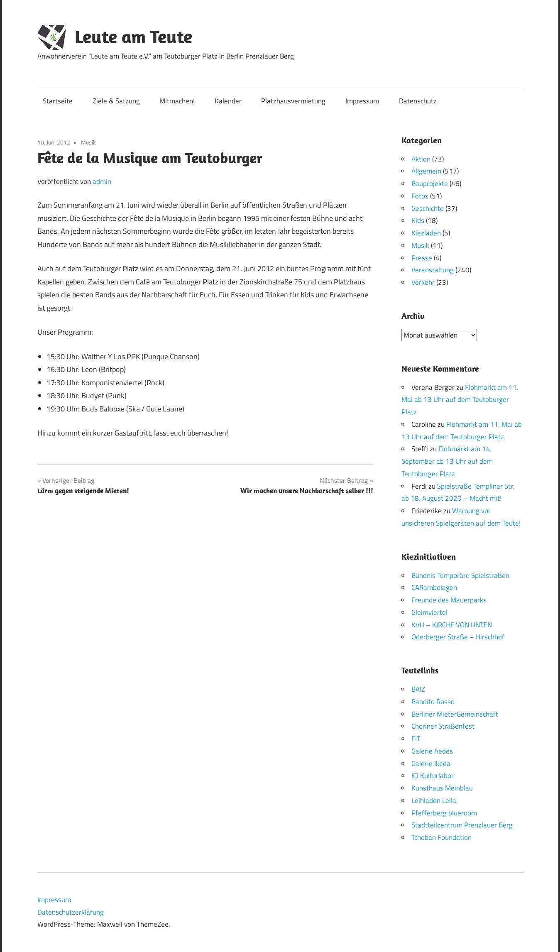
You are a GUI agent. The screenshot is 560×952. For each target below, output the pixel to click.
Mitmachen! (177, 101)
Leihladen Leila (434, 800)
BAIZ (418, 689)
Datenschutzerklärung (71, 912)
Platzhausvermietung (293, 101)
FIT (416, 739)
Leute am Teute (133, 37)
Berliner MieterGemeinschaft (455, 714)
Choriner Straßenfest (443, 726)
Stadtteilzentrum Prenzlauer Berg (462, 825)
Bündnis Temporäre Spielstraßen (460, 575)
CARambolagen (434, 587)
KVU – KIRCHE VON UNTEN (452, 624)
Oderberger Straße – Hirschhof (458, 637)
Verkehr (423, 282)
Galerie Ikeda (431, 763)
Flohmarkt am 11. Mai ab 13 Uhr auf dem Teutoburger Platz (460, 399)
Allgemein (426, 171)
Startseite (58, 101)
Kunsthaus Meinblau (442, 788)
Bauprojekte (430, 184)
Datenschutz (418, 101)
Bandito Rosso (433, 701)
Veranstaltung (433, 270)
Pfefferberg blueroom (444, 813)
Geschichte (428, 208)
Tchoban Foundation (441, 837)
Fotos (420, 196)
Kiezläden (426, 233)
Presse (422, 258)
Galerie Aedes (432, 751)
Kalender (228, 101)
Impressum (362, 101)
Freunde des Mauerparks (449, 600)
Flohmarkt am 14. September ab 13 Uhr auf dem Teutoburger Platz (447, 461)
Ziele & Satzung (116, 101)
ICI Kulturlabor (433, 776)
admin (102, 181)
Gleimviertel (429, 612)
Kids (418, 220)
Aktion (421, 159)
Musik (88, 142)
